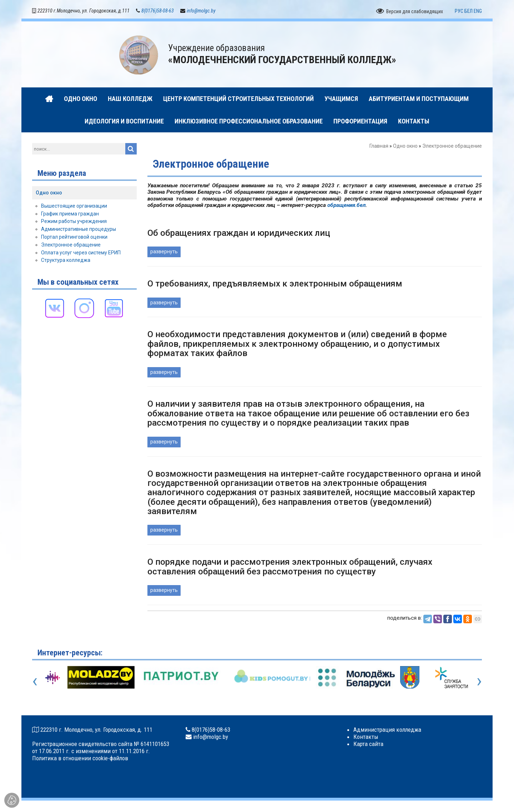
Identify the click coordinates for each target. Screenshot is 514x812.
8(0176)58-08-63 (158, 11)
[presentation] (35, 681)
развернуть (164, 253)
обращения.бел (346, 206)
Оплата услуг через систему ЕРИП (81, 253)
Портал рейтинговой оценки (74, 238)
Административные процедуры (79, 230)
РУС (459, 12)
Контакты (366, 737)
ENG (478, 12)
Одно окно (405, 147)
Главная (379, 147)
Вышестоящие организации (74, 207)
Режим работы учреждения (74, 222)
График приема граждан (70, 214)
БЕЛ (468, 12)
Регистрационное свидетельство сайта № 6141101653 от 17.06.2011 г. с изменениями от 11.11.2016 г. (101, 748)
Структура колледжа (66, 261)
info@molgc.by (201, 11)
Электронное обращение (71, 245)
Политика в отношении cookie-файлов (80, 759)
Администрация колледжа (387, 730)
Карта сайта (368, 745)
